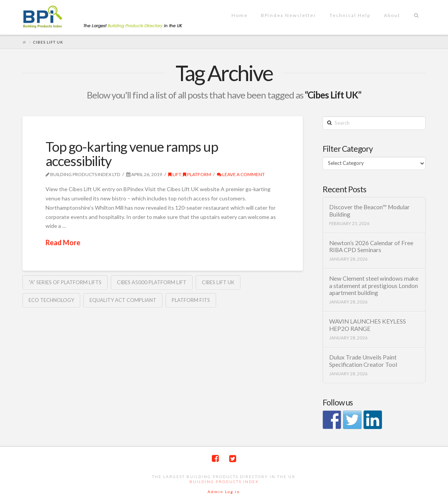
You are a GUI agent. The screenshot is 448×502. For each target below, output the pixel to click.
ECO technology (51, 300)
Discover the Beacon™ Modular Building (369, 211)
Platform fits (191, 300)
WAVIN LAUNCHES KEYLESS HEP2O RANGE (368, 325)
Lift (175, 174)
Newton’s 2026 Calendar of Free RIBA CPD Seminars (371, 247)
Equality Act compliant (123, 300)
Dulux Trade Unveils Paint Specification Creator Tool (363, 361)
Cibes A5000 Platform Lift (152, 282)
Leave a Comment (241, 174)
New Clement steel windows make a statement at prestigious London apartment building (374, 286)
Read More (63, 243)
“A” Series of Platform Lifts (65, 282)
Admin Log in (224, 492)
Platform (197, 174)
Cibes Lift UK (218, 282)
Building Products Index (224, 482)
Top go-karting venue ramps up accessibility (132, 153)
